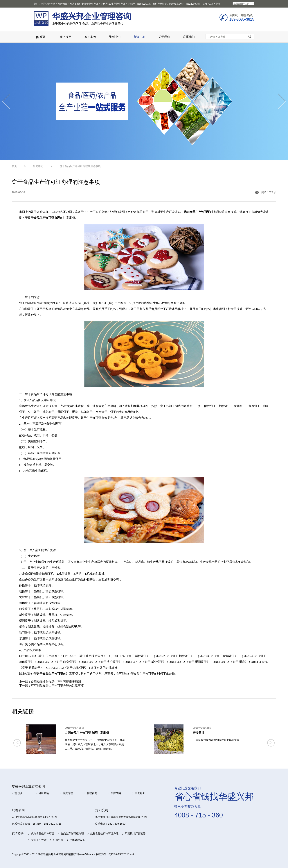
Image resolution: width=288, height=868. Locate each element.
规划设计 (20, 793)
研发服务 (140, 793)
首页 (40, 37)
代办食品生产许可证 (43, 833)
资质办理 (68, 793)
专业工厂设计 (39, 840)
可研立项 (44, 793)
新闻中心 (140, 37)
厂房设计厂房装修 (135, 833)
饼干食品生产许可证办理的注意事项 (80, 166)
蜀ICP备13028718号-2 (121, 854)
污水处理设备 (77, 840)
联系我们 (189, 37)
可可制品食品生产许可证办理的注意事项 (57, 686)
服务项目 (66, 37)
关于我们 (164, 37)
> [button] (271, 742)
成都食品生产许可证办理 (104, 833)
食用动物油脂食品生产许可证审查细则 (56, 682)
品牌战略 (116, 793)
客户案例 (90, 37)
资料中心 (115, 37)
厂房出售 (58, 840)
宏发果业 (199, 733)
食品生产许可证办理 (72, 833)
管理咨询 (92, 793)
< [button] (17, 742)
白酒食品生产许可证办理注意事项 (87, 733)
